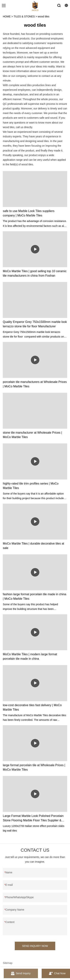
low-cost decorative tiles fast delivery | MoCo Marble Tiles (32, 707)
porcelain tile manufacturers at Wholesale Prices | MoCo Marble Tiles (35, 384)
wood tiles (43, 16)
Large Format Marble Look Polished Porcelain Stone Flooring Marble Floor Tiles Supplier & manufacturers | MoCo (33, 818)
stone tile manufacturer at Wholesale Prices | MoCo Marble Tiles (32, 435)
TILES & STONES (24, 16)
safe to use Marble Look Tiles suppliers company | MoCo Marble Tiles (29, 213)
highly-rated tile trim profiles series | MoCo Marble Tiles (31, 486)
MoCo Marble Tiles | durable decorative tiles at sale (34, 546)
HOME (7, 16)
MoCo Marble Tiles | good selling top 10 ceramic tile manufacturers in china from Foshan (35, 273)
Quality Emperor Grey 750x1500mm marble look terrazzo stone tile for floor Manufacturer (35, 324)
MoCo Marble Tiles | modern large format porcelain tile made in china (30, 656)
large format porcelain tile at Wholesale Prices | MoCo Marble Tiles (34, 767)
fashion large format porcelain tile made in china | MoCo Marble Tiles (35, 596)
